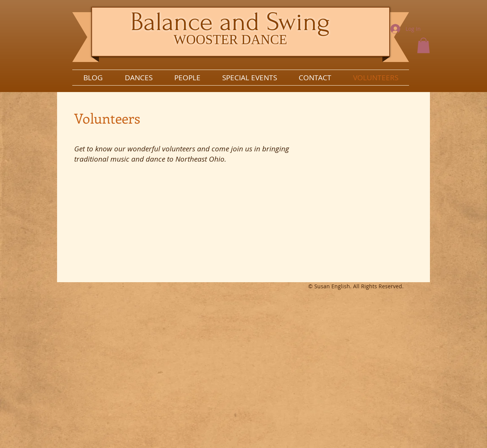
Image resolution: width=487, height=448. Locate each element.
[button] (423, 45)
